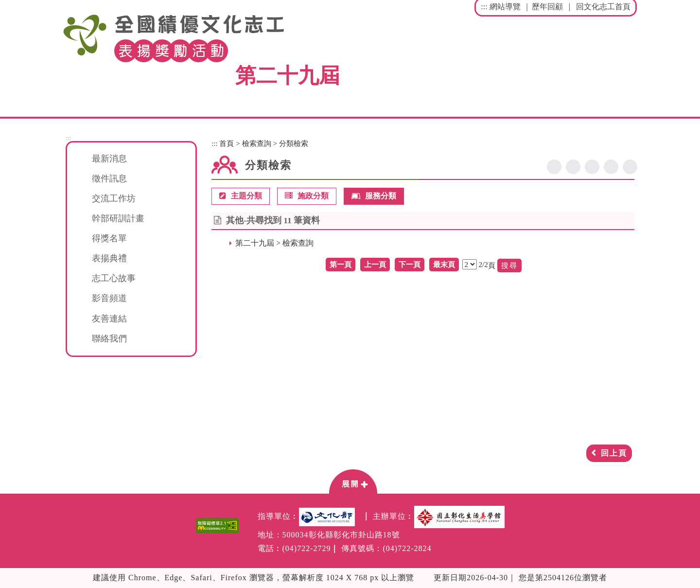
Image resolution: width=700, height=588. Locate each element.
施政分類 (307, 196)
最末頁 (444, 264)
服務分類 (374, 196)
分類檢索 (294, 143)
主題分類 (241, 196)
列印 (630, 167)
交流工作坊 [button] (114, 198)
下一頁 (410, 264)
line (592, 167)
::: (484, 7)
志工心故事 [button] (114, 278)
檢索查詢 (257, 143)
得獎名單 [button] (109, 238)
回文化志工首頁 (603, 7)
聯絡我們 (109, 339)
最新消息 (109, 159)
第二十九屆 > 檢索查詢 (274, 243)
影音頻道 (109, 298)
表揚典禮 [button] (109, 258)
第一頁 (341, 264)
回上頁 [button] (614, 453)
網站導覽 (505, 7)
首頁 (227, 143)
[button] (353, 481)
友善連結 (109, 319)
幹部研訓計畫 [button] (118, 218)
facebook (554, 167)
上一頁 (375, 264)
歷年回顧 (547, 7)
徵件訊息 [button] (109, 178)
